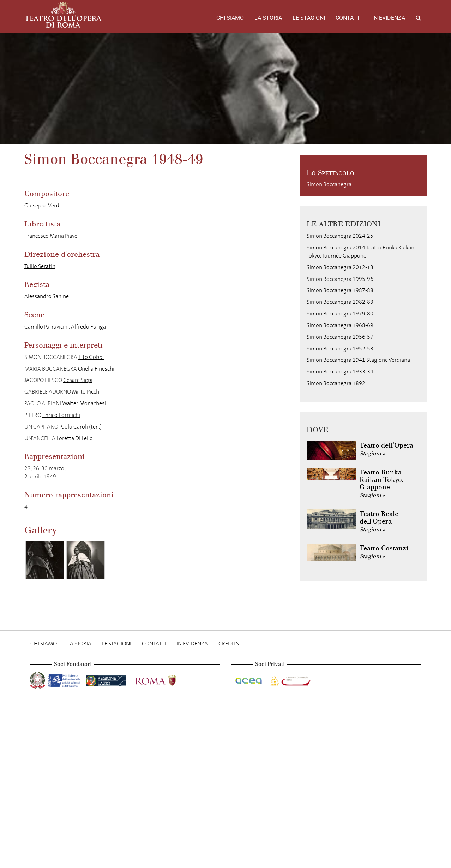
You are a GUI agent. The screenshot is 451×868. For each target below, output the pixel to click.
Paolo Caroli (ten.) (80, 427)
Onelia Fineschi (96, 369)
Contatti (349, 18)
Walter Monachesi (84, 403)
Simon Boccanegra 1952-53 (340, 349)
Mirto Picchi (86, 392)
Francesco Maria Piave (51, 236)
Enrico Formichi (61, 415)
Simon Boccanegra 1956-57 (340, 337)
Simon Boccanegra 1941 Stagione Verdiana (358, 360)
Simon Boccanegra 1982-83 (340, 302)
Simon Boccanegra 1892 (336, 383)
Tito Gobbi (91, 357)
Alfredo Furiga (88, 327)
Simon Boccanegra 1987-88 (340, 290)
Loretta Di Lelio (75, 438)
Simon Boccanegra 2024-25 (340, 236)
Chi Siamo (230, 18)
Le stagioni (309, 18)
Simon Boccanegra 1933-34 (340, 371)
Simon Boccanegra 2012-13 (340, 267)
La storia (268, 18)
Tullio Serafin (40, 266)
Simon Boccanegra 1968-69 (340, 325)
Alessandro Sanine (47, 296)
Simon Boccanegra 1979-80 (340, 314)
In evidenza (389, 18)
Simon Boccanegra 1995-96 (340, 279)
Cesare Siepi (78, 380)
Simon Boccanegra (329, 184)
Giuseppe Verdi (43, 205)
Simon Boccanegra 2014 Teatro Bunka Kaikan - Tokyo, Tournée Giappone (362, 252)
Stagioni (372, 453)
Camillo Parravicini (47, 327)
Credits (229, 643)
